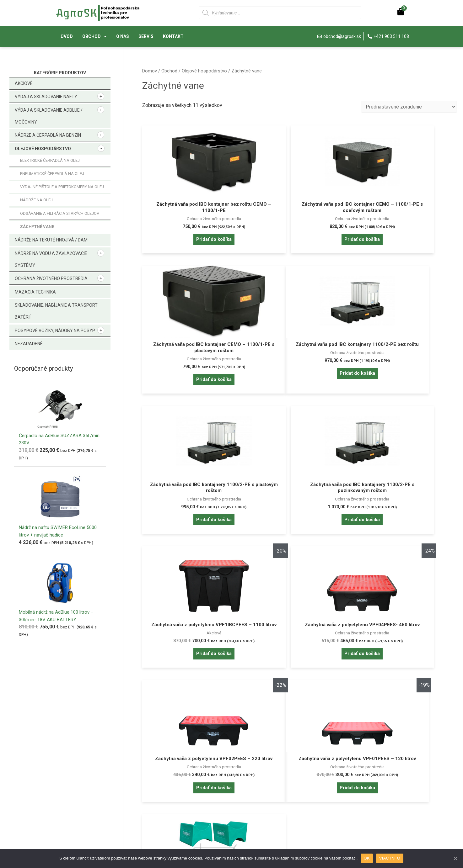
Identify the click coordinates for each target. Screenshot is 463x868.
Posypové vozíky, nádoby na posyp (55, 331)
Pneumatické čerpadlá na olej (52, 174)
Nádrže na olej (36, 200)
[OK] (455, 858)
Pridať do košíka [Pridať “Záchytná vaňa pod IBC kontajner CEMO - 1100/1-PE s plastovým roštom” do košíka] (406, 247)
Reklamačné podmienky (175, 807)
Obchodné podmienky (172, 797)
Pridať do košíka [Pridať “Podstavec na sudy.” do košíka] (299, 669)
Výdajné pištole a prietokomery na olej (62, 187)
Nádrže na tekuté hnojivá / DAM (51, 240)
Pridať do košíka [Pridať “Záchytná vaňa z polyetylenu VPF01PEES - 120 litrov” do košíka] (192, 675)
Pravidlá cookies (261, 777)
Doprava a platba (167, 787)
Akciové (24, 83)
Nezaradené (29, 344)
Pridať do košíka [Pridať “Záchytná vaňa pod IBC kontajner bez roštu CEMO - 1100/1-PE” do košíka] (192, 241)
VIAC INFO (390, 858)
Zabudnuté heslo (73, 787)
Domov (150, 71)
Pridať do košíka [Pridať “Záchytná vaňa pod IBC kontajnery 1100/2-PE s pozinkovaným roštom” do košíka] (406, 390)
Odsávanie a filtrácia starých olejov (60, 213)
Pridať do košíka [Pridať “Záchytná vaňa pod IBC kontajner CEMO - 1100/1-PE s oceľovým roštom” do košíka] (299, 247)
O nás (123, 36)
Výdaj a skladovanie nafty (46, 97)
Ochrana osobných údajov (270, 787)
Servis (146, 36)
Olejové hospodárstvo (43, 149)
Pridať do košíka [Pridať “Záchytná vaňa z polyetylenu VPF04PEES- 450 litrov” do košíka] (299, 533)
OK (367, 858)
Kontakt (173, 36)
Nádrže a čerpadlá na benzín (48, 135)
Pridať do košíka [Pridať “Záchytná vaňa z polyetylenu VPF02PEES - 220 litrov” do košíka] (406, 533)
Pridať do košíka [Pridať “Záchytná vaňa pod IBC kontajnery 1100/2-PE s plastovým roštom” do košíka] (299, 390)
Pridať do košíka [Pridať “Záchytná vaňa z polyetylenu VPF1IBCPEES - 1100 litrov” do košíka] (192, 533)
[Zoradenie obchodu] (408, 107)
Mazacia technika (35, 292)
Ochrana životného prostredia (51, 278)
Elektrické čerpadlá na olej (50, 160)
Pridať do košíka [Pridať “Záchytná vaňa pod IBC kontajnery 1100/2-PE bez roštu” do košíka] (192, 390)
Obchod (94, 36)
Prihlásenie (67, 777)
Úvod (67, 36)
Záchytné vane (37, 227)
